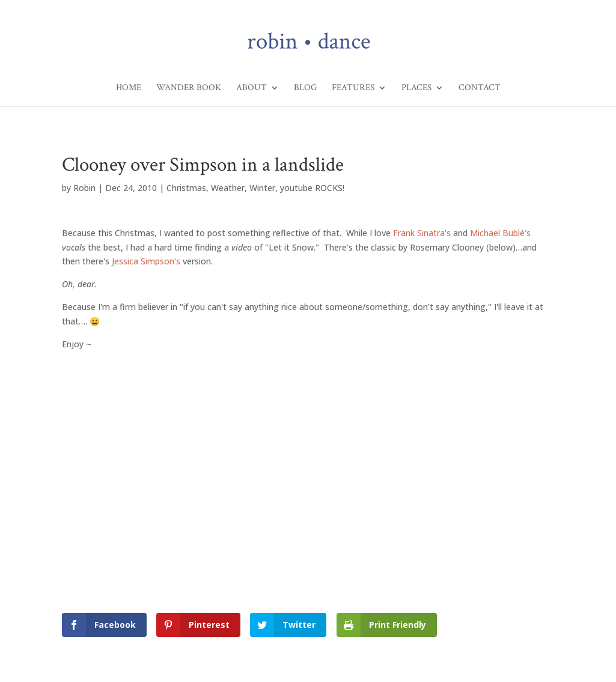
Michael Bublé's (500, 233)
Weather (228, 188)
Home (129, 88)
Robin (84, 188)
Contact (480, 88)
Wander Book (189, 88)
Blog (305, 88)
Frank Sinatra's (422, 233)
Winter (262, 188)
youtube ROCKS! (312, 188)
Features (353, 88)
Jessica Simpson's (146, 261)
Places (416, 88)
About (252, 88)
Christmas (186, 188)
